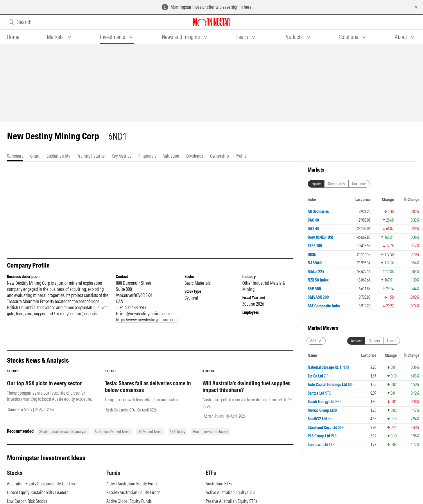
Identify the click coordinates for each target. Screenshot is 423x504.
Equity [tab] (316, 184)
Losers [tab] (392, 341)
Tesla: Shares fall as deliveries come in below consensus (148, 392)
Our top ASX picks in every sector (44, 389)
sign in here (241, 7)
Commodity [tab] (336, 184)
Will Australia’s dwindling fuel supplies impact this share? (246, 392)
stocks (13, 377)
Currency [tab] (359, 184)
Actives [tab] (356, 341)
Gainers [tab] (374, 341)
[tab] (13, 37)
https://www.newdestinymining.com (147, 325)
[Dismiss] (416, 7)
